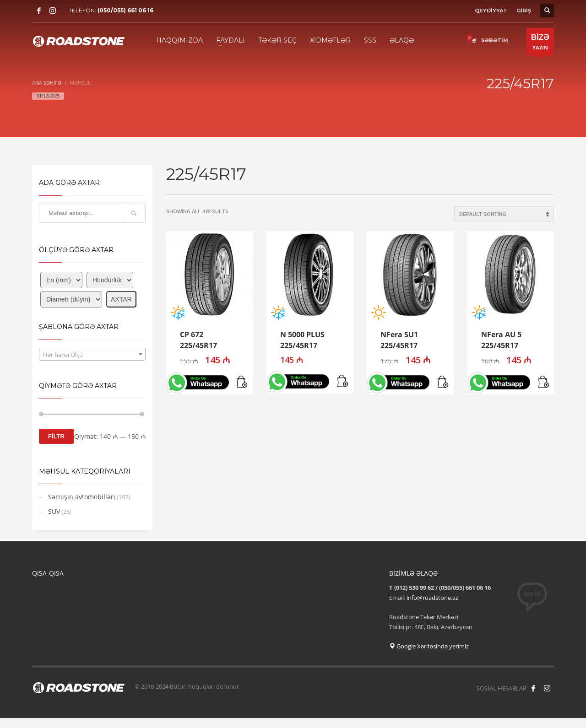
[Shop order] (504, 214)
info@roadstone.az (432, 598)
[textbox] (92, 355)
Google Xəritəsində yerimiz (429, 646)
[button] (242, 383)
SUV (54, 511)
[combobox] (92, 354)
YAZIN (540, 44)
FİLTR (56, 436)
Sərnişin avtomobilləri (82, 497)
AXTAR (121, 299)
